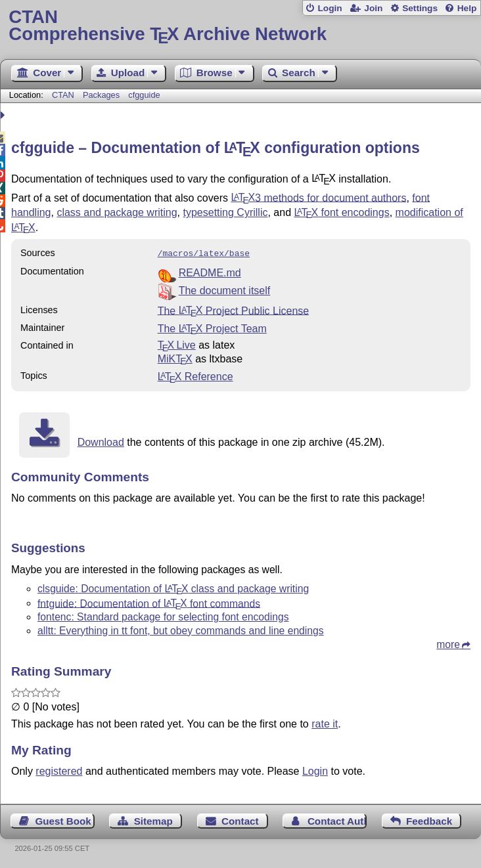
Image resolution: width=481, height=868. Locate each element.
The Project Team (212, 327)
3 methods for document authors (318, 197)
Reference (195, 375)
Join (373, 8)
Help (467, 8)
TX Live (177, 344)
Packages (103, 95)
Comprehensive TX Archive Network (240, 26)
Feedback (429, 820)
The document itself (225, 289)
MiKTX (175, 358)
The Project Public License (234, 309)
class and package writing (117, 212)
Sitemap (153, 820)
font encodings (341, 212)
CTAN (63, 95)
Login (330, 8)
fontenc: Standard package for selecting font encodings (163, 616)
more (448, 643)
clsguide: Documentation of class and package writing (173, 587)
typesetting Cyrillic (226, 212)
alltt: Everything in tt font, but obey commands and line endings (181, 629)
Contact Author (337, 820)
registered (59, 770)
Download (101, 441)
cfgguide (144, 95)
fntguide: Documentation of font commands (149, 602)
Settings (420, 8)
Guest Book (63, 820)
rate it (325, 723)
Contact (240, 820)
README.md (210, 271)
